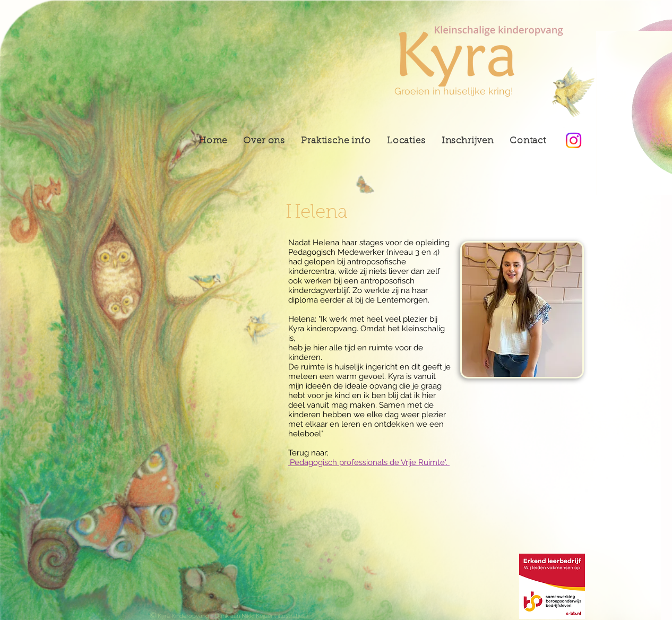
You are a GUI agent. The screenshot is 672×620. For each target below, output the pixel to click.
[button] (406, 141)
